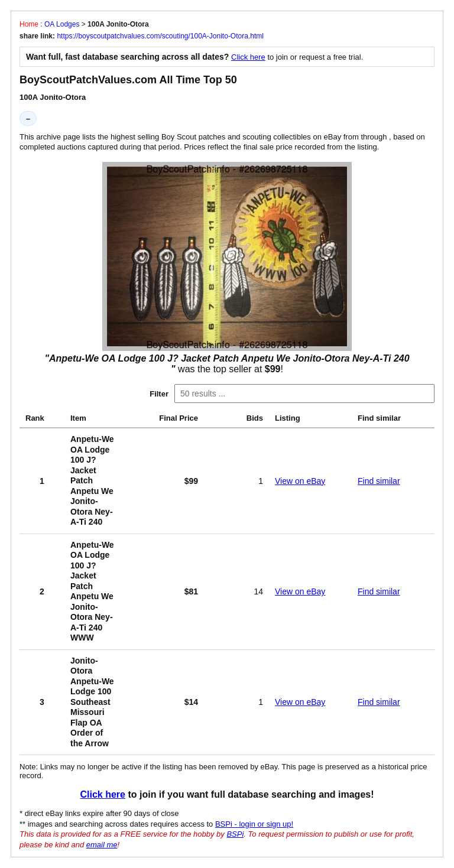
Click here (248, 57)
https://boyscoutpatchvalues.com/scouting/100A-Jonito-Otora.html (160, 36)
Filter (159, 394)
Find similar (379, 481)
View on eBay (300, 481)
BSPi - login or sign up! (254, 824)
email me (102, 845)
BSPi (235, 834)
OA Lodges (62, 24)
